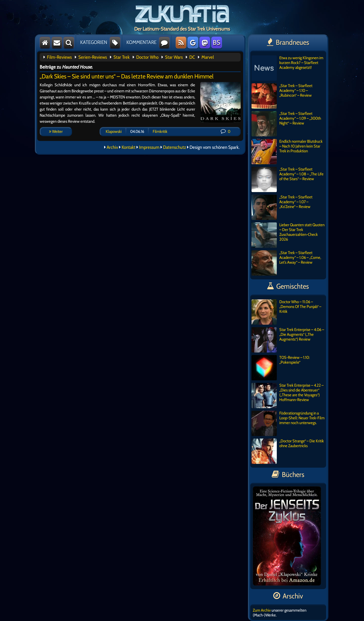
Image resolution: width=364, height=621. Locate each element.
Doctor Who (147, 57)
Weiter (56, 131)
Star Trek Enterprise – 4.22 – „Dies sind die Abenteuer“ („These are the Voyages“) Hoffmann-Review (288, 396)
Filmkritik (160, 131)
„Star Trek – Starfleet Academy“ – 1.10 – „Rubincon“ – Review (282, 96)
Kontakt (129, 147)
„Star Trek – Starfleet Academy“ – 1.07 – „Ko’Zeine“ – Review (282, 207)
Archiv (112, 147)
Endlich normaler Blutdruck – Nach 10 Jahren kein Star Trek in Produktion (287, 152)
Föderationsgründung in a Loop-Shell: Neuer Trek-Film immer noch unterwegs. (288, 423)
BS (217, 43)
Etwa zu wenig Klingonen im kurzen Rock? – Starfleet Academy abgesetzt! (287, 68)
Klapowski (114, 131)
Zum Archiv (262, 610)
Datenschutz (175, 147)
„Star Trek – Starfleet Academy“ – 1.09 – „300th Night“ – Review (286, 124)
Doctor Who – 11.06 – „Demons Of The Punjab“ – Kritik (286, 312)
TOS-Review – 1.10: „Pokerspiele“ (281, 368)
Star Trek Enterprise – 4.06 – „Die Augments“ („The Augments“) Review (288, 340)
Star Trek (122, 57)
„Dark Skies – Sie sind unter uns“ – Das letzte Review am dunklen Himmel (127, 76)
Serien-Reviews (93, 57)
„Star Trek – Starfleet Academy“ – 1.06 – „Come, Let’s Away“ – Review (286, 263)
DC (192, 57)
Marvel (208, 57)
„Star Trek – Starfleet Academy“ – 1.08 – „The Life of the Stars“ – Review (288, 179)
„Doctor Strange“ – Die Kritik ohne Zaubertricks (288, 451)
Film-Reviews (59, 57)
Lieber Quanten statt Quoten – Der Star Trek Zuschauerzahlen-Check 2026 (288, 235)
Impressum (149, 147)
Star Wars (174, 57)
